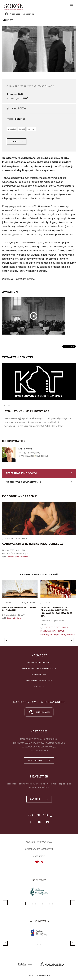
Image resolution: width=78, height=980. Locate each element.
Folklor (47, 603)
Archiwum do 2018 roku (39, 663)
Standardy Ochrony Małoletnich (39, 669)
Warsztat (31, 603)
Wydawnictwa (39, 675)
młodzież (12, 129)
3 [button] (32, 904)
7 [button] (46, 904)
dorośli (22, 129)
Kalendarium (28, 14)
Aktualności (15, 14)
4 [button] (36, 904)
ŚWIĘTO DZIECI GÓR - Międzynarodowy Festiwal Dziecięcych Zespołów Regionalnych (58, 631)
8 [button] (49, 904)
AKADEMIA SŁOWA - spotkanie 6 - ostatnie (19, 609)
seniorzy (31, 129)
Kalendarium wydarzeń (39, 574)
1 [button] (25, 903)
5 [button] (39, 904)
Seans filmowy (46, 86)
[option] (39, 49)
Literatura (20, 603)
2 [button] (29, 904)
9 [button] (53, 904)
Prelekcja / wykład (26, 86)
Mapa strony (39, 856)
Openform (45, 975)
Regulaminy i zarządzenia (39, 681)
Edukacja (9, 603)
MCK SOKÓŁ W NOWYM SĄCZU (39, 842)
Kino (12, 86)
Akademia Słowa (14, 618)
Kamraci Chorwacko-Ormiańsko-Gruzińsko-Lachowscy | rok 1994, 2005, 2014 (57, 612)
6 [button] (42, 904)
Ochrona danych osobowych (39, 849)
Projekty (39, 687)
